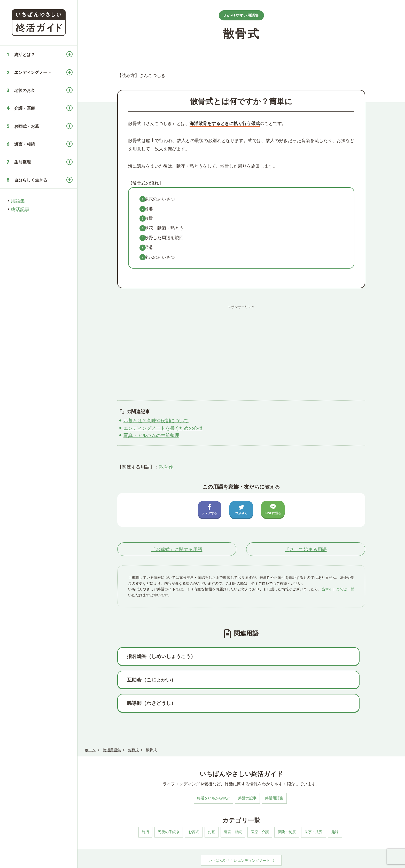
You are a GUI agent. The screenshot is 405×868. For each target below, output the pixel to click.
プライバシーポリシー (135, 861)
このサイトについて (98, 861)
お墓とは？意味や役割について (156, 420)
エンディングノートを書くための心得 (163, 428)
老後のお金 (25, 90)
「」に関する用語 (177, 549)
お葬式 (194, 813)
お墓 (212, 813)
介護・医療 (25, 108)
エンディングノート (33, 72)
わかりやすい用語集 (241, 15)
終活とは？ (25, 54)
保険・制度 (287, 813)
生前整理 (22, 162)
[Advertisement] (241, 348)
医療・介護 (260, 813)
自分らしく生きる (31, 180)
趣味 (335, 813)
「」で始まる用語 (306, 549)
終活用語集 (274, 779)
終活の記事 (247, 779)
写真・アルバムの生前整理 (151, 435)
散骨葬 (166, 467)
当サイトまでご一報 (338, 589)
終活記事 (20, 209)
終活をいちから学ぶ (213, 779)
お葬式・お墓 (27, 126)
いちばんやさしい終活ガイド (381, 861)
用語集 (18, 201)
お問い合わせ (167, 861)
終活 (145, 813)
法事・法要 (314, 813)
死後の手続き (169, 813)
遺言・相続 (25, 144)
